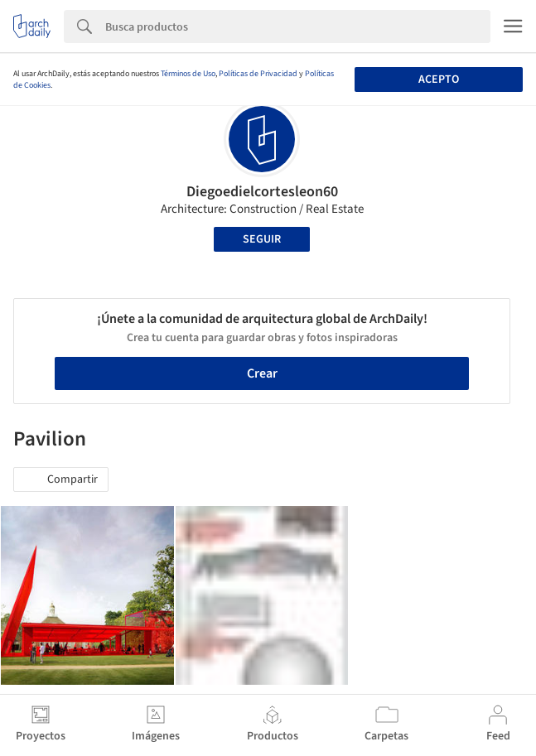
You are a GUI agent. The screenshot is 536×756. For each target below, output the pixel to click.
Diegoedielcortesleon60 (262, 192)
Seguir (262, 239)
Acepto (439, 79)
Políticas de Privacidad (258, 74)
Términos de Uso (188, 74)
